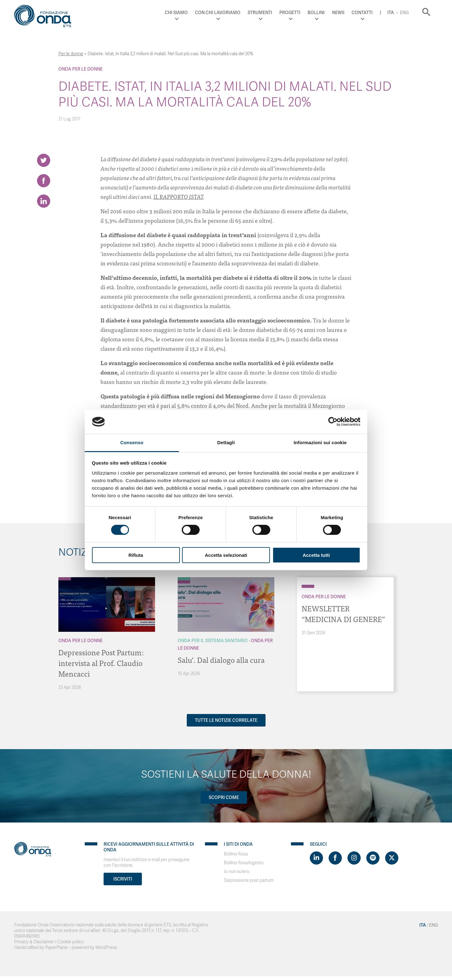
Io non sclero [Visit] (237, 872)
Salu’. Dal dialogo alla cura (221, 660)
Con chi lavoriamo (218, 13)
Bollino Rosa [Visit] (236, 854)
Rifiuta (136, 555)
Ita (391, 13)
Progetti (290, 13)
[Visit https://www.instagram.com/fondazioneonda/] (354, 858)
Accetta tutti (316, 555)
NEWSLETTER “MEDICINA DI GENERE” (343, 613)
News (338, 13)
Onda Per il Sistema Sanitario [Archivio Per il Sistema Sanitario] (213, 641)
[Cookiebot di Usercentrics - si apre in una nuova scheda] (333, 422)
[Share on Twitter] (44, 160)
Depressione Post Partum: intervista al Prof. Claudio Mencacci (101, 663)
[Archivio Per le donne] (65, 579)
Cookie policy (71, 942)
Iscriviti (123, 879)
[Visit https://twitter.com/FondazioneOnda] (392, 858)
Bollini (316, 13)
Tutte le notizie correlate (226, 720)
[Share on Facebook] (44, 181)
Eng (404, 13)
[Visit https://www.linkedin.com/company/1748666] (316, 858)
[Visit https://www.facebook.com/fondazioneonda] (335, 858)
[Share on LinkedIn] (44, 201)
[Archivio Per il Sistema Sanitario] (184, 579)
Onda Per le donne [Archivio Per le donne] (81, 69)
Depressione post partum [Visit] (249, 880)
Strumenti (260, 13)
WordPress (106, 948)
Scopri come (224, 797)
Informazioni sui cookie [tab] (320, 442)
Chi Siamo (176, 13)
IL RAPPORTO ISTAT (178, 197)
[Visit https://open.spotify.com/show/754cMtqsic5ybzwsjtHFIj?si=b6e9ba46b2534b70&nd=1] (373, 858)
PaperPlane (56, 948)
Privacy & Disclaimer (34, 942)
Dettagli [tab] (226, 442)
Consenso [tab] (132, 442)
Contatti (362, 13)
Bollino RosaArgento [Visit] (244, 863)
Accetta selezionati (226, 555)
